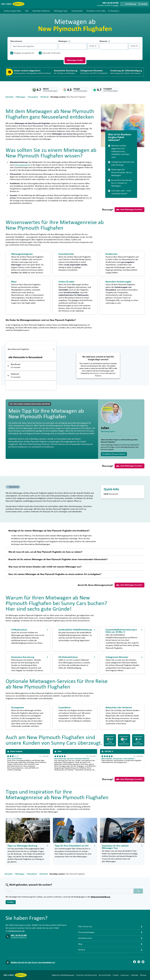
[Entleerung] (55, 46)
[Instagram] (139, 962)
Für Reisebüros (114, 11)
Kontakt (116, 5)
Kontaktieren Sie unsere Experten (114, 454)
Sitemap (143, 975)
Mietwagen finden (75, 60)
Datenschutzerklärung (101, 897)
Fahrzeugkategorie (22, 165)
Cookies (116, 975)
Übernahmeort (16, 41)
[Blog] (143, 962)
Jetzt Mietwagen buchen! (129, 210)
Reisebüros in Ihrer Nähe (96, 11)
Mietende (105, 41)
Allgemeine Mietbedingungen (63, 975)
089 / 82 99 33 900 (19, 935)
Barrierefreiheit (105, 975)
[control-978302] (73, 46)
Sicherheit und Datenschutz (87, 975)
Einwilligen (11, 902)
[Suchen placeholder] (138, 891)
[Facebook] (135, 962)
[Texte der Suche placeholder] (70, 891)
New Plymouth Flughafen (31, 349)
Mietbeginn (64, 41)
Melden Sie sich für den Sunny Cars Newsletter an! (33, 962)
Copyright (134, 975)
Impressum (125, 975)
